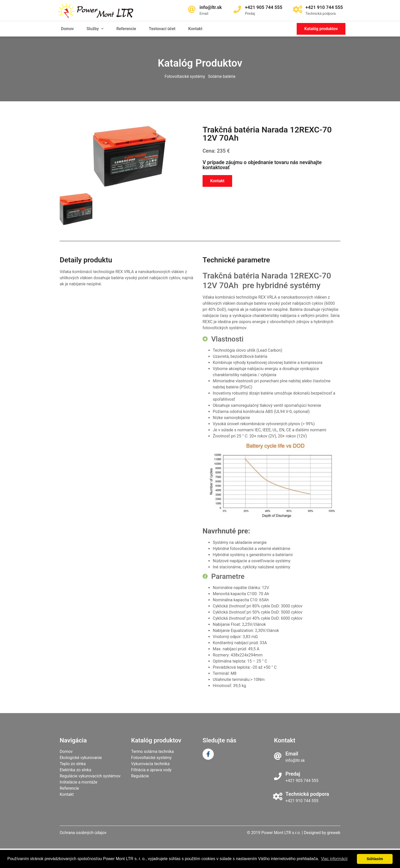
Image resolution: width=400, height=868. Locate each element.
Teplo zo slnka (73, 764)
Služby (95, 29)
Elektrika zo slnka (76, 770)
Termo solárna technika (152, 751)
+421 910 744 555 (302, 801)
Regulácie (140, 776)
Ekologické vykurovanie (81, 758)
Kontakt (195, 29)
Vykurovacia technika (150, 764)
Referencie (126, 29)
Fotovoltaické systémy (185, 76)
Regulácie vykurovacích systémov (90, 776)
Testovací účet (162, 29)
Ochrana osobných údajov (83, 833)
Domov (67, 29)
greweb (334, 833)
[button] (321, 29)
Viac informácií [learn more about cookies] (334, 859)
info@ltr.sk (295, 760)
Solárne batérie (222, 76)
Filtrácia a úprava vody (151, 770)
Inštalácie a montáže (79, 782)
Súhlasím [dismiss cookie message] (375, 859)
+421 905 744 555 (302, 781)
